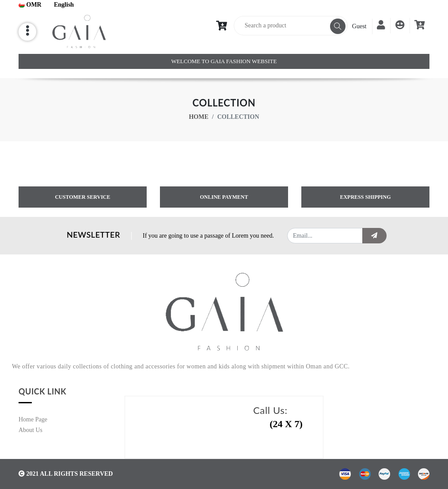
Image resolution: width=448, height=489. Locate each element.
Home (198, 117)
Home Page (33, 419)
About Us (30, 430)
